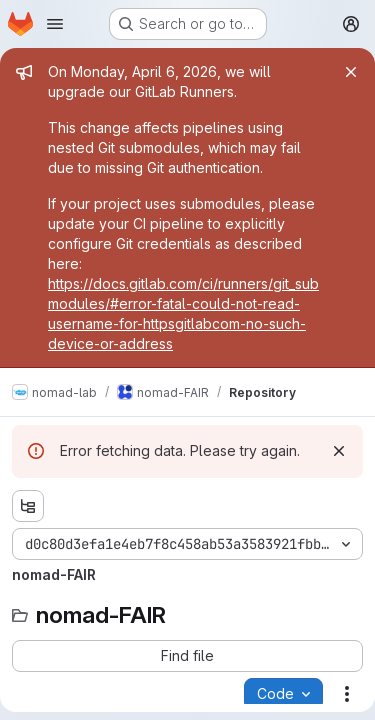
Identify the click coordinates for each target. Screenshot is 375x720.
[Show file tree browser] (28, 506)
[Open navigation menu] (55, 24)
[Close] (351, 72)
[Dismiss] (339, 451)
